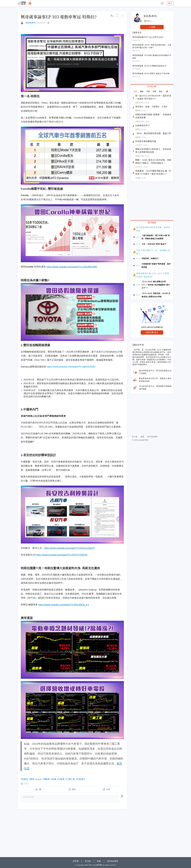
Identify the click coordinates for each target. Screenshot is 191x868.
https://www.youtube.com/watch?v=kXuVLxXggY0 (69, 548)
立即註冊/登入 (152, 368)
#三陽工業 (70, 779)
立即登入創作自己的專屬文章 (152, 363)
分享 (108, 789)
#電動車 (46, 779)
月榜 (148, 91)
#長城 (53, 779)
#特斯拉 (24, 779)
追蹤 (153, 27)
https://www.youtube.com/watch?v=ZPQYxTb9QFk (62, 555)
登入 (170, 3)
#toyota (38, 779)
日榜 (135, 91)
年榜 (154, 91)
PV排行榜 (152, 87)
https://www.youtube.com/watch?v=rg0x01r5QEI (71, 367)
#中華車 (61, 779)
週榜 (142, 91)
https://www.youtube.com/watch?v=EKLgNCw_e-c (64, 605)
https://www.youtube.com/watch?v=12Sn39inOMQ (72, 267)
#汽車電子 (81, 779)
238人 (27, 784)
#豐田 (32, 779)
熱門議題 (152, 223)
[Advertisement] (72, 828)
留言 (74, 789)
